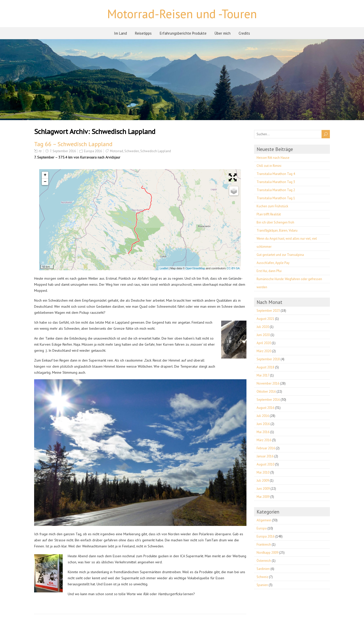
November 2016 (268, 383)
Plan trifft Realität (269, 214)
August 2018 (265, 367)
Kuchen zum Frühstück (272, 206)
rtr (40, 151)
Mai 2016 (263, 432)
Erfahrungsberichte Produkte (183, 33)
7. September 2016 (63, 151)
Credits (244, 33)
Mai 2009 (263, 497)
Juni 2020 (263, 335)
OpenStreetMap (195, 268)
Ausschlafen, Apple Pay (273, 263)
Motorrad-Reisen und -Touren (182, 14)
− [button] (45, 182)
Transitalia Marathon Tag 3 (276, 182)
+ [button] (45, 175)
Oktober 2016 (266, 392)
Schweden (132, 151)
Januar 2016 (265, 456)
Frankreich (264, 544)
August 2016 (265, 408)
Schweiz (262, 577)
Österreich (264, 561)
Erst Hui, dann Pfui (269, 271)
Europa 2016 (93, 151)
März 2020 (264, 351)
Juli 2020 (263, 327)
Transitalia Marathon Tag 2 (276, 190)
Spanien (262, 585)
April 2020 (264, 343)
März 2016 (264, 440)
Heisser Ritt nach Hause (273, 158)
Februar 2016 (266, 448)
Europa (262, 528)
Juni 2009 (263, 489)
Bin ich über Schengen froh (275, 222)
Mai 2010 (263, 472)
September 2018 (268, 359)
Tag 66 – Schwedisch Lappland (73, 144)
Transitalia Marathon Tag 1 (276, 198)
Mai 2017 (263, 375)
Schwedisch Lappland (156, 151)
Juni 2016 (263, 424)
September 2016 (268, 400)
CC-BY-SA (233, 268)
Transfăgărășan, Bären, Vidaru (277, 230)
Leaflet (164, 268)
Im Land (120, 33)
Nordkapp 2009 (267, 553)
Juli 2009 (263, 481)
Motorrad (117, 151)
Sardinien (263, 569)
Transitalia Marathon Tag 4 (276, 174)
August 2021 (265, 319)
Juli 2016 (263, 416)
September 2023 (268, 311)
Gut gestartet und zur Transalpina (280, 255)
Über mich (223, 33)
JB (43, 263)
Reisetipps (143, 33)
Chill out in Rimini (269, 166)
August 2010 (265, 464)
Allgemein (264, 520)
